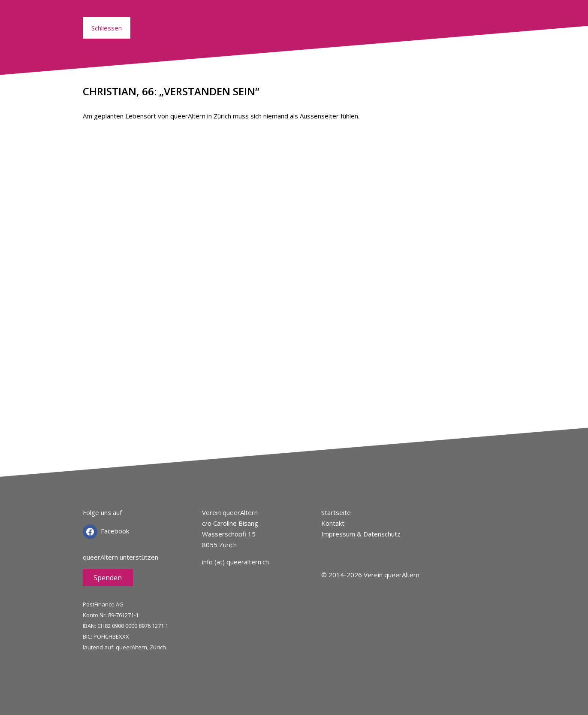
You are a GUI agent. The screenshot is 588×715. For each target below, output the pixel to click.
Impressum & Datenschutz (361, 534)
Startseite (336, 512)
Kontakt (333, 523)
